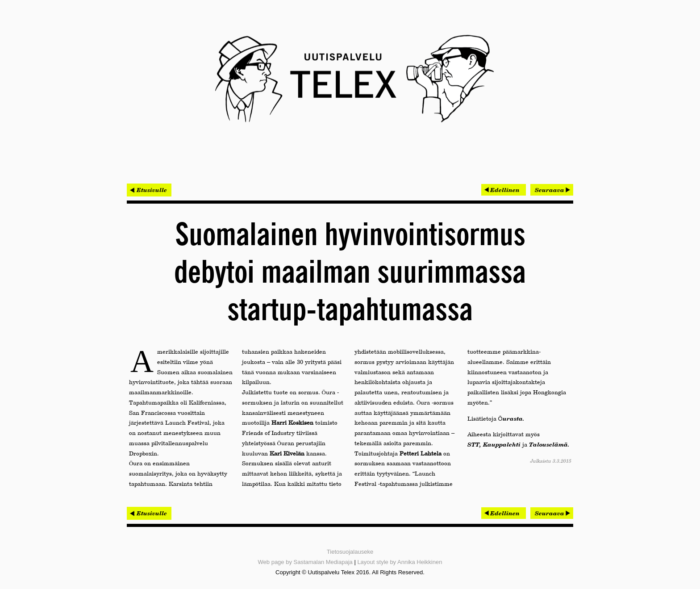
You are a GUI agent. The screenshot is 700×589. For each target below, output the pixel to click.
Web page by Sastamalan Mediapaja (305, 562)
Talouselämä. (549, 444)
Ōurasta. (511, 418)
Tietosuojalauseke (350, 552)
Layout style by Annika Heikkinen (400, 562)
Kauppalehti (502, 444)
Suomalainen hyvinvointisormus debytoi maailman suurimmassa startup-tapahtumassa (350, 273)
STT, (474, 444)
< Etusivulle (149, 190)
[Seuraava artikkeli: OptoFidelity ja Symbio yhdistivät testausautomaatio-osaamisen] (552, 190)
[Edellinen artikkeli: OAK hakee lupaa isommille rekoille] (504, 190)
